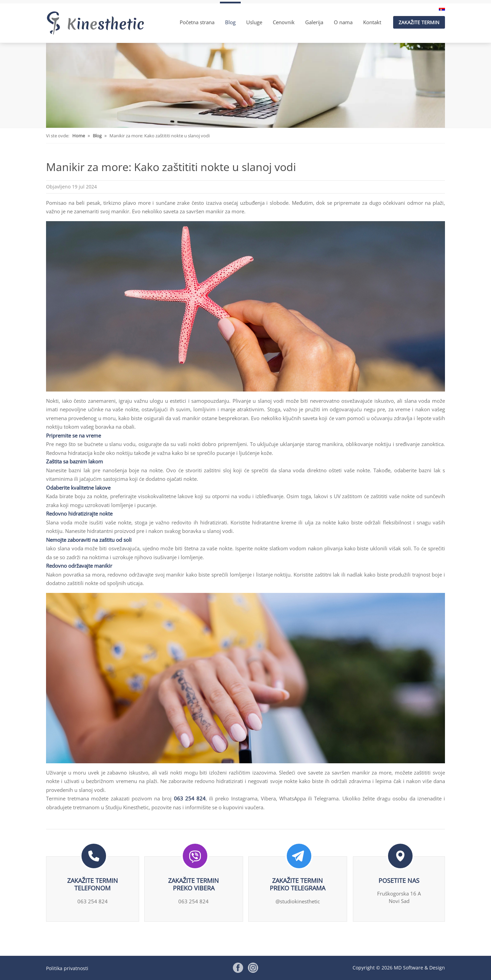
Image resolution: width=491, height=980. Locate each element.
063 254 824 (190, 798)
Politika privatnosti (67, 968)
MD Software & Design (419, 968)
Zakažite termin (419, 22)
